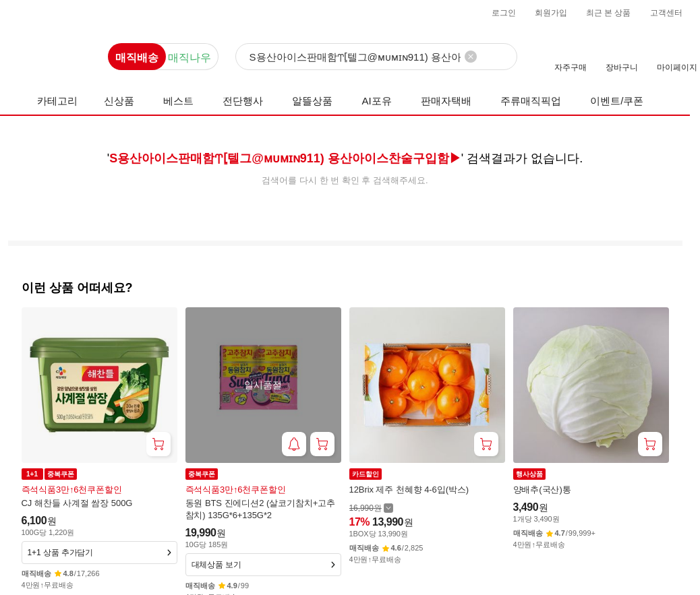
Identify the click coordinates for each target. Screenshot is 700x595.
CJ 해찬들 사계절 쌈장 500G (77, 503)
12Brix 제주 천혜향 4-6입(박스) (409, 490)
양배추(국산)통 (542, 490)
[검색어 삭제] (471, 57)
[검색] (376, 57)
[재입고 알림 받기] (294, 444)
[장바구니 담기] (158, 444)
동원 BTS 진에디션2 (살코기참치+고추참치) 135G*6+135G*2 (261, 509)
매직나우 (189, 58)
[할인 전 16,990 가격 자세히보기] (371, 508)
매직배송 (137, 58)
